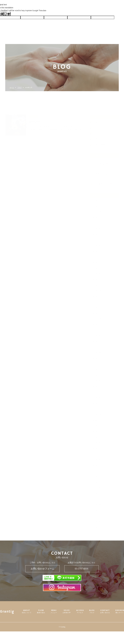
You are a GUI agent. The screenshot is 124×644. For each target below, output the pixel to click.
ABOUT (37, 12)
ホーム (12, 88)
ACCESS (75, 11)
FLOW (46, 12)
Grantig (13, 11)
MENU (55, 12)
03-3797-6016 (82, 569)
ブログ (19, 88)
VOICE (65, 12)
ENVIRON (109, 11)
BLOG (85, 11)
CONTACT (96, 12)
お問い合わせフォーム (42, 569)
